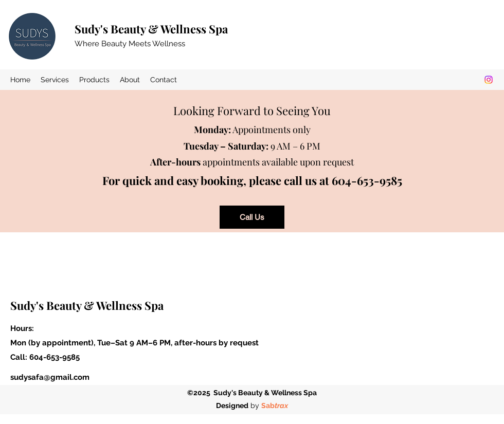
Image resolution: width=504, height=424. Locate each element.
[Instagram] (489, 80)
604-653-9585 (55, 357)
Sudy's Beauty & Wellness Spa (151, 29)
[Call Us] (252, 217)
